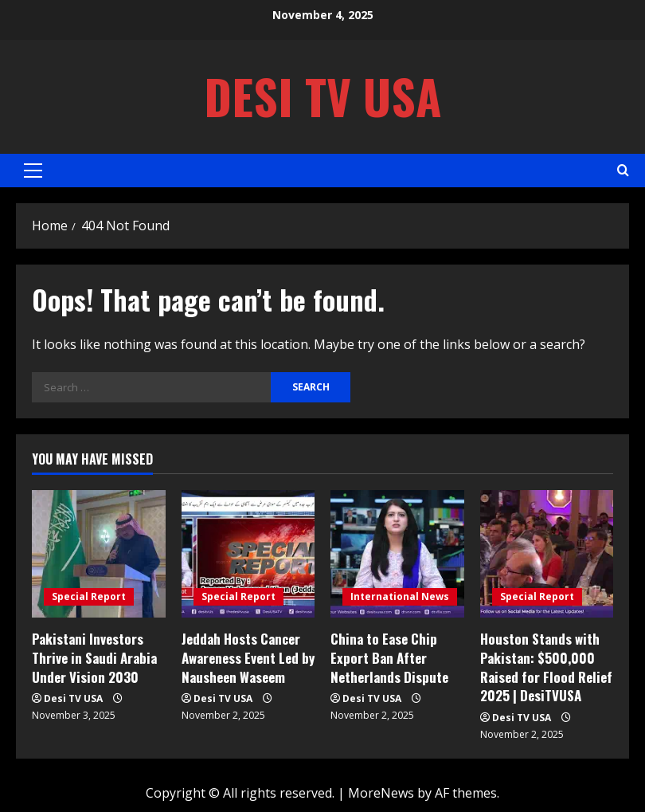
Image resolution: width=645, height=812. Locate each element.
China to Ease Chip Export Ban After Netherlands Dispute (389, 658)
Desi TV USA (323, 96)
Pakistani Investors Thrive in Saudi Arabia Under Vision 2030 (94, 658)
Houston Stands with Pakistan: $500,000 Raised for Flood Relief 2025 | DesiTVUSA (546, 667)
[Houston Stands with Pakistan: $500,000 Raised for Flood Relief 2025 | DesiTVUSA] (547, 554)
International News (400, 596)
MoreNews (381, 793)
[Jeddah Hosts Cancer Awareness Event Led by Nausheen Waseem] (248, 554)
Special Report (89, 596)
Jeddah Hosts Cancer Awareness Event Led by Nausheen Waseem (248, 658)
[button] (33, 171)
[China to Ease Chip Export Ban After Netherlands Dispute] (397, 554)
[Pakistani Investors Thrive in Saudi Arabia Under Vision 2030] (99, 554)
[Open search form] (623, 170)
